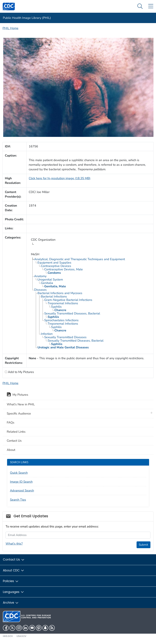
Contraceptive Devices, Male (64, 269)
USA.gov (21, 636)
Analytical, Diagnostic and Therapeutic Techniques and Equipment (80, 259)
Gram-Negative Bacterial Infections (68, 300)
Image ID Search (21, 482)
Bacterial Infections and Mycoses (60, 293)
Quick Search (19, 473)
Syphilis (56, 307)
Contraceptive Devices (56, 266)
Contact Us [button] (14, 559)
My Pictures (17, 395)
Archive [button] (11, 603)
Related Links (16, 432)
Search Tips (18, 500)
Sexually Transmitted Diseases (65, 337)
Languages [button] (14, 592)
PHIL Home (10, 28)
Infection (47, 334)
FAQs (11, 422)
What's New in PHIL (21, 404)
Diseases (40, 290)
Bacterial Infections (54, 296)
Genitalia (47, 283)
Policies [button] (11, 581)
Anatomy (40, 276)
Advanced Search (22, 491)
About (11, 450)
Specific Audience (19, 414)
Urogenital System (50, 280)
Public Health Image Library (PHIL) (27, 18)
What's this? (14, 544)
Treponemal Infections (63, 303)
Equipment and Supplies (54, 263)
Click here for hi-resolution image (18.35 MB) (60, 178)
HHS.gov (8, 636)
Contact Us (14, 441)
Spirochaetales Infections (61, 320)
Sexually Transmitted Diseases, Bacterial (72, 313)
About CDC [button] (14, 570)
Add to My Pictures (21, 372)
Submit (143, 545)
